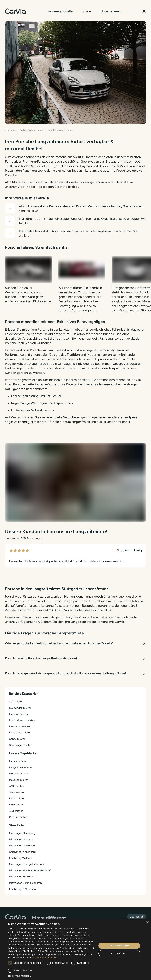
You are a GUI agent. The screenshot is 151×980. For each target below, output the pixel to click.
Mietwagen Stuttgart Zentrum (27, 864)
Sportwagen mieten (21, 745)
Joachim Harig (129, 550)
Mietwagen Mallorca (21, 839)
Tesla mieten (16, 792)
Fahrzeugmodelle (60, 11)
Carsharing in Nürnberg (22, 852)
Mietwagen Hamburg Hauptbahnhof (30, 870)
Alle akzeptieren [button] (119, 946)
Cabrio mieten (17, 739)
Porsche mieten (18, 817)
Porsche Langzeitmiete (60, 130)
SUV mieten (16, 702)
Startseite (11, 130)
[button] (51, 976)
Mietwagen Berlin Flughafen (25, 883)
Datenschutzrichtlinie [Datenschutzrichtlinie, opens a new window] (46, 957)
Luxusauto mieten (19, 726)
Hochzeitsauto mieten (22, 720)
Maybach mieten (19, 780)
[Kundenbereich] (144, 11)
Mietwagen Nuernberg (22, 833)
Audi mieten (16, 811)
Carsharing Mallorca (20, 858)
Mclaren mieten (18, 761)
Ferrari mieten (17, 798)
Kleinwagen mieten (20, 708)
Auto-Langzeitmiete (32, 130)
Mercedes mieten (19, 774)
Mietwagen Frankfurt (21, 877)
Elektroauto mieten (20, 733)
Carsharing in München (22, 889)
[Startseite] (15, 11)
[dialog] (75, 949)
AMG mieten (16, 786)
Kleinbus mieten (18, 714)
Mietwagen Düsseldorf (22, 846)
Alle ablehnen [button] (119, 953)
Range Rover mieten (21, 767)
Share (87, 11)
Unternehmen (111, 11)
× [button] (147, 922)
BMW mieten (17, 805)
